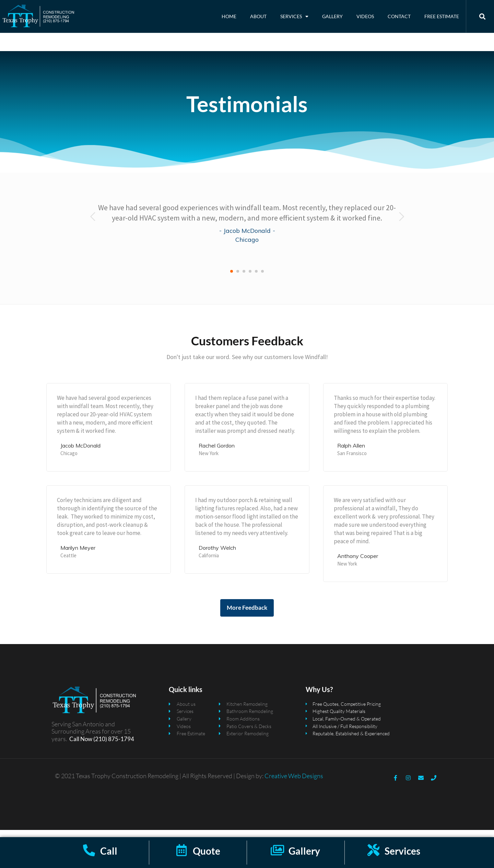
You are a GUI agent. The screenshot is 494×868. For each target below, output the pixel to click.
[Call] (89, 850)
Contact (399, 16)
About (258, 16)
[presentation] (93, 224)
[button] (232, 279)
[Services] (373, 850)
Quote (207, 851)
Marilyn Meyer (78, 555)
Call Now (81, 746)
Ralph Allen (351, 453)
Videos (365, 16)
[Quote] (182, 850)
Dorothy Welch (217, 555)
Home (229, 16)
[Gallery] (277, 850)
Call (109, 851)
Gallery (332, 16)
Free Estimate (442, 16)
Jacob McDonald (247, 238)
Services (294, 16)
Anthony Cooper (358, 563)
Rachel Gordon (217, 453)
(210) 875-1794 (113, 746)
